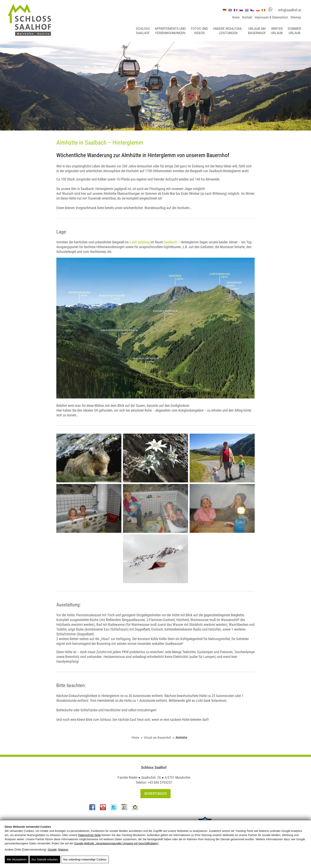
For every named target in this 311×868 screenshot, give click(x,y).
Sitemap (296, 17)
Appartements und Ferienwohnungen (170, 31)
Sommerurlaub (294, 31)
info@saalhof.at (290, 10)
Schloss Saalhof (143, 31)
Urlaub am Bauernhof (257, 31)
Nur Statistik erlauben (45, 859)
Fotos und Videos (199, 31)
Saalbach (171, 242)
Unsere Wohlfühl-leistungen (228, 31)
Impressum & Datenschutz (271, 17)
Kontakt (247, 17)
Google (52, 850)
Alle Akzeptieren (17, 859)
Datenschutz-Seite (89, 835)
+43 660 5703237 (160, 782)
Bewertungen (155, 794)
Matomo (63, 850)
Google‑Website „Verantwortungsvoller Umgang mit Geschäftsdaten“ (117, 843)
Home (236, 17)
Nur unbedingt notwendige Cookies (85, 859)
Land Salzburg (140, 242)
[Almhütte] (155, 328)
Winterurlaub (277, 31)
